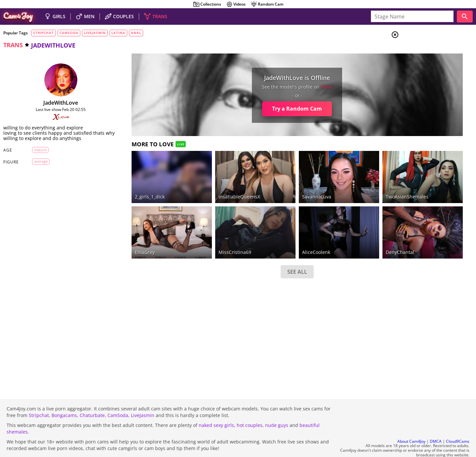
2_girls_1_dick (131, 188)
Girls (420, 52)
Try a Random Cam (251, 109)
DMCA (436, 423)
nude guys (277, 407)
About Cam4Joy (411, 423)
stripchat (43, 33)
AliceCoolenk (270, 234)
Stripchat (39, 397)
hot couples (250, 407)
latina (118, 33)
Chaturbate (92, 397)
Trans (420, 76)
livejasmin (95, 33)
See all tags (439, 349)
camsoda (69, 33)
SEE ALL (251, 254)
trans (13, 45)
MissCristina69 (202, 234)
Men (418, 68)
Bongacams (64, 397)
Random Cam (267, 4)
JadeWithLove (51, 103)
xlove (280, 87)
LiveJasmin (143, 397)
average (36, 167)
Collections (207, 4)
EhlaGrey (126, 234)
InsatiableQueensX (207, 188)
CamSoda (118, 397)
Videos (236, 4)
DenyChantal (339, 234)
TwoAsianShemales (347, 188)
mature (36, 155)
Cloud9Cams (458, 423)
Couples (422, 59)
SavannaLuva (270, 188)
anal (136, 33)
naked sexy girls (216, 407)
